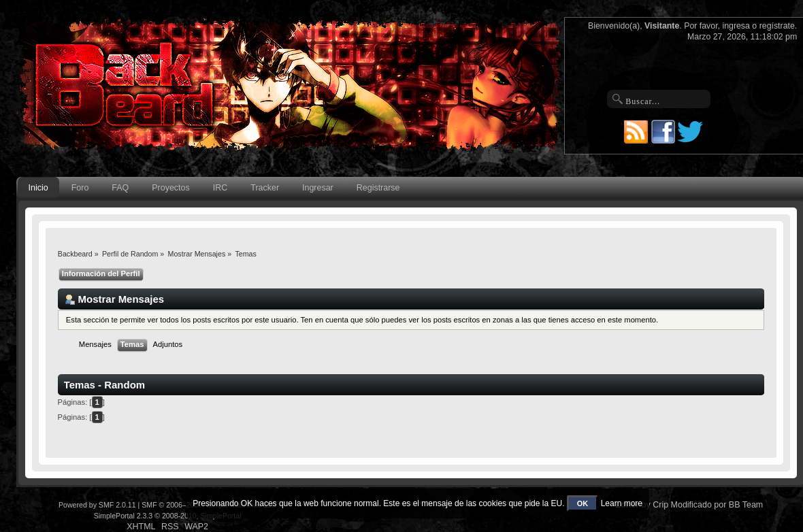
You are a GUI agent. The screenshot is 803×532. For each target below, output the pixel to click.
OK (583, 503)
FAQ (120, 188)
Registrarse (378, 188)
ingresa (736, 26)
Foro (80, 188)
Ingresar (318, 188)
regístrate (777, 26)
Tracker (265, 188)
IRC (220, 188)
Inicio (38, 188)
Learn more (622, 503)
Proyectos (170, 188)
